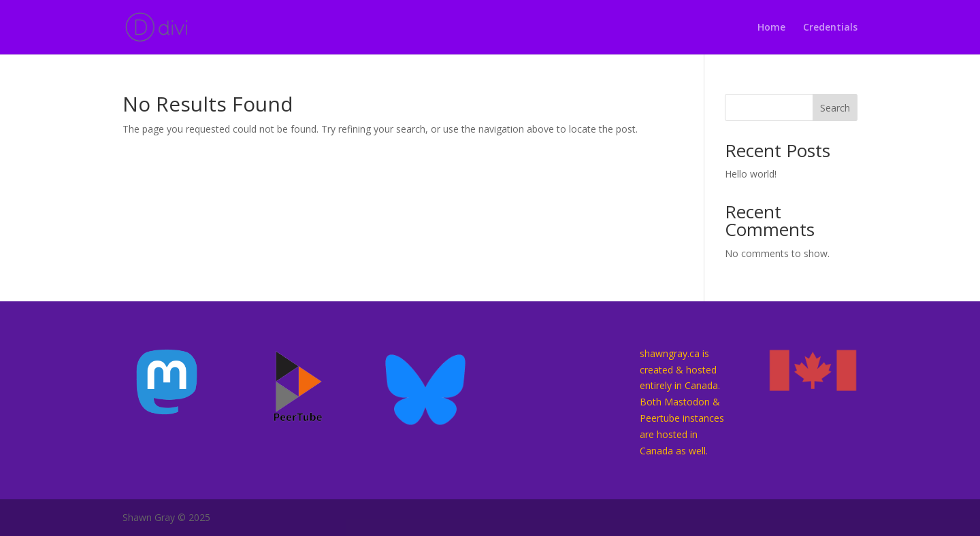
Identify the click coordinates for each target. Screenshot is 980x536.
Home (771, 28)
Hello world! (751, 174)
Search (835, 108)
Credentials (830, 28)
